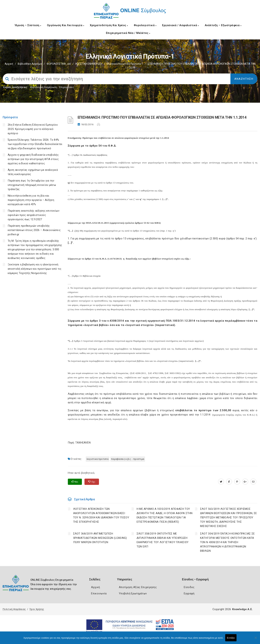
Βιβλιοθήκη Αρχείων (30, 64)
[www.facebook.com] (229, 482)
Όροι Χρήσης (37, 609)
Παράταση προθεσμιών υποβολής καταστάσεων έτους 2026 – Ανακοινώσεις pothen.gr (34, 230)
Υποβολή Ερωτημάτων (133, 593)
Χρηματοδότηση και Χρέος (109, 25)
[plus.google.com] (245, 482)
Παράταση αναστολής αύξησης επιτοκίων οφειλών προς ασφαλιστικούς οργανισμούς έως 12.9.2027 (34, 215)
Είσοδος (189, 587)
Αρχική (9, 64)
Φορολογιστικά (145, 25)
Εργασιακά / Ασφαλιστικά (181, 25)
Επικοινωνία (99, 593)
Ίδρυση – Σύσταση (28, 25)
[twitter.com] (221, 482)
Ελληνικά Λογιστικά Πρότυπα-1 (125, 64)
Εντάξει (231, 638)
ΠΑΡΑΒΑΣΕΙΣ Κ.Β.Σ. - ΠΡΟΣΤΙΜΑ (128, 459)
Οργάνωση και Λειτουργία (66, 25)
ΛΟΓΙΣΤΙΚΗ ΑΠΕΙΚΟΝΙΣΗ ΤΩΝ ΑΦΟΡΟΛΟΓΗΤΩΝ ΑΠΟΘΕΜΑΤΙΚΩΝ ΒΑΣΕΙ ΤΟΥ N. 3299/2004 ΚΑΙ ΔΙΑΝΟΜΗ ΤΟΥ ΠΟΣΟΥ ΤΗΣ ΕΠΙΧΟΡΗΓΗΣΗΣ (101, 515)
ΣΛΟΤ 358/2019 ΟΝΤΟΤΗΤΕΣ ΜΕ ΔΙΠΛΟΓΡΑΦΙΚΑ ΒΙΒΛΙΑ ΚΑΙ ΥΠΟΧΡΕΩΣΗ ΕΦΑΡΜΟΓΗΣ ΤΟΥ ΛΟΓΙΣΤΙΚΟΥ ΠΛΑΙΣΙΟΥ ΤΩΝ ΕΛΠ (163, 540)
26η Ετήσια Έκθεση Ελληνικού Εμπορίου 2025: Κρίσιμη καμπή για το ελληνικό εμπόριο (33, 129)
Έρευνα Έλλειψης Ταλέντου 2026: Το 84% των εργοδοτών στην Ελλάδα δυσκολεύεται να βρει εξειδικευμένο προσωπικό (35, 144)
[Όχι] (256, 640)
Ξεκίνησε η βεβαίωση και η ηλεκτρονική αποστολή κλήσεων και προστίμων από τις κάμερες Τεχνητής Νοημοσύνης (35, 269)
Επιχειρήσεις (67, 87)
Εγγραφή (189, 593)
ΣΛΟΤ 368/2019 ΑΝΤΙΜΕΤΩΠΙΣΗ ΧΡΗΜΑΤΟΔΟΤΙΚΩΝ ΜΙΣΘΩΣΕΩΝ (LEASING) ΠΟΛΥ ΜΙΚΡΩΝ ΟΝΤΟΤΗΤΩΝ (100, 538)
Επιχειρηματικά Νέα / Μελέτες (128, 33)
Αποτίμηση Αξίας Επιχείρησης (138, 587)
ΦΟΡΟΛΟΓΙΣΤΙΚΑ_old (59, 64)
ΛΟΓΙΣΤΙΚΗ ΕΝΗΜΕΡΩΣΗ (89, 64)
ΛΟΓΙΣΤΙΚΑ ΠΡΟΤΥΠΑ (98, 459)
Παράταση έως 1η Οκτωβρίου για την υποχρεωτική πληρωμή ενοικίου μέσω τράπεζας (32, 185)
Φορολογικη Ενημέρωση (43, 87)
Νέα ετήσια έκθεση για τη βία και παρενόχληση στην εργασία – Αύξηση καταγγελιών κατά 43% (31, 200)
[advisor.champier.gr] (253, 482)
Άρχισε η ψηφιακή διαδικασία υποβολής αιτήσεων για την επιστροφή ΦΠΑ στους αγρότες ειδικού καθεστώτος (33, 159)
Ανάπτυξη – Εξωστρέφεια (223, 25)
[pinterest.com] (237, 482)
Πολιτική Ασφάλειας (14, 609)
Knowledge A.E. (242, 609)
